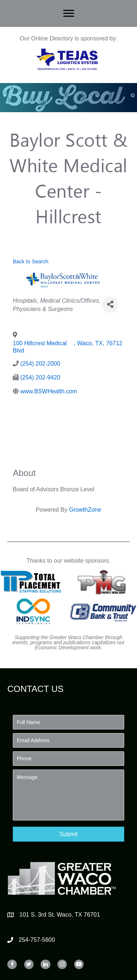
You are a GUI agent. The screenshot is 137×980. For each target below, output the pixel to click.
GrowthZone (85, 510)
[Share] (110, 305)
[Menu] (69, 13)
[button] (68, 834)
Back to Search (31, 261)
